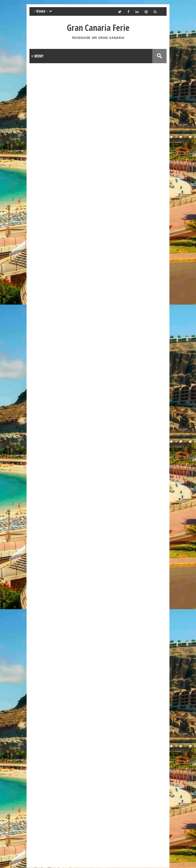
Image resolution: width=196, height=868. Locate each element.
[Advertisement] (75, 297)
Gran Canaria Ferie (98, 28)
